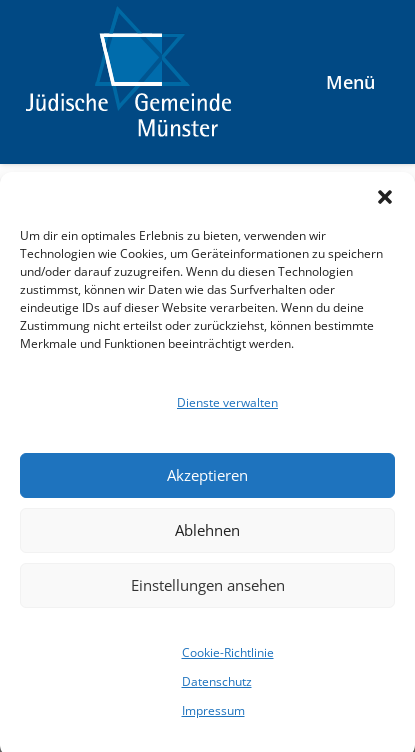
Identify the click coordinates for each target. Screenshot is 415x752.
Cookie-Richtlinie (228, 658)
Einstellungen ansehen (208, 592)
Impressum (213, 717)
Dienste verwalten (227, 408)
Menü (350, 82)
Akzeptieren (207, 482)
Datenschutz (217, 687)
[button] (385, 203)
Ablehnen (207, 537)
